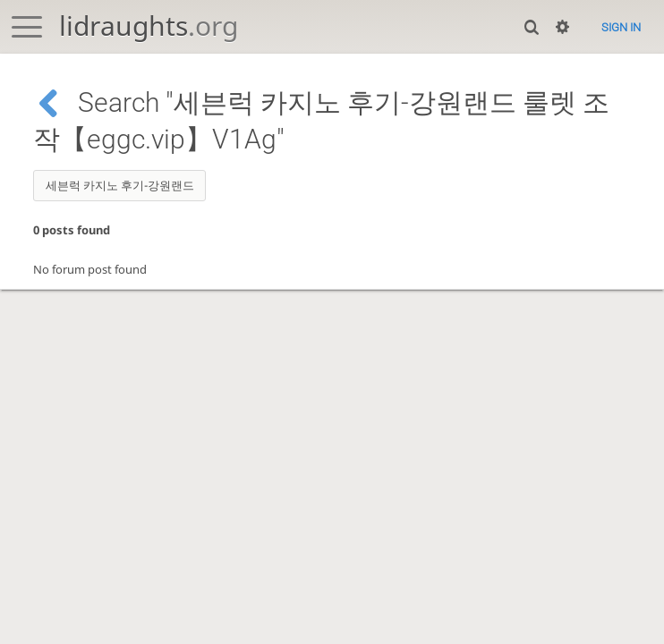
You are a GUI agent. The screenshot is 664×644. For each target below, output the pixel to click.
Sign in (621, 27)
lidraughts (149, 25)
